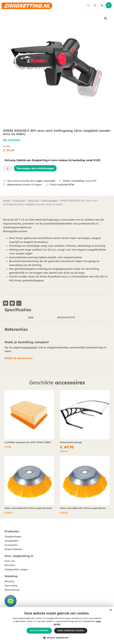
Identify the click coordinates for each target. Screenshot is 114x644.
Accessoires (11, 545)
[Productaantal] (8, 168)
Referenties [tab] (16, 329)
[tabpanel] (57, 320)
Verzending (11, 586)
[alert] (57, 625)
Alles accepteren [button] (39, 630)
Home (7, 200)
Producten (19, 200)
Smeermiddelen (13, 549)
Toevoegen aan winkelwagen (35, 168)
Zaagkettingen (13, 537)
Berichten (10, 565)
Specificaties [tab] (18, 310)
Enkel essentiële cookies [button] (71, 630)
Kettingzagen (50, 200)
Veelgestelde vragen (16, 569)
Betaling (9, 581)
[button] (106, 18)
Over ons (10, 561)
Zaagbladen (11, 541)
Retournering (12, 590)
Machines (33, 200)
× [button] (111, 610)
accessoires (30, 347)
